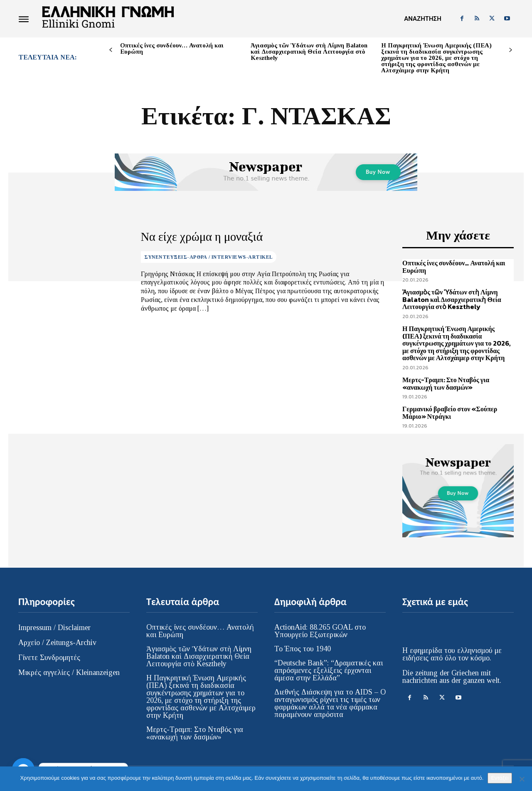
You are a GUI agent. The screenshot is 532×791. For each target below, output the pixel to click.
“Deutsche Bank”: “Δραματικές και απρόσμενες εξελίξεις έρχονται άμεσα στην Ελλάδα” (329, 670)
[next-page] (511, 50)
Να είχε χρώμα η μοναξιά (193, 237)
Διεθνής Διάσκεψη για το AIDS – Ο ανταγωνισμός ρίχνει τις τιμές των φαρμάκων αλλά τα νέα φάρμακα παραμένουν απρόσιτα (330, 703)
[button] (422, 19)
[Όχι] (522, 779)
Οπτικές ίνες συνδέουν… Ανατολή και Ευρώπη (172, 48)
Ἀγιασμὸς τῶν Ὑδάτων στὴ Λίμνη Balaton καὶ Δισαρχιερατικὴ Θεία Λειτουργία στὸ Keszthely (309, 52)
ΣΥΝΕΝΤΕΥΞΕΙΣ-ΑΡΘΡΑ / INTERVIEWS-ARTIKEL (209, 256)
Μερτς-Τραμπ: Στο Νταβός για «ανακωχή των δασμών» (446, 383)
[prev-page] (111, 50)
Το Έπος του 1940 (303, 649)
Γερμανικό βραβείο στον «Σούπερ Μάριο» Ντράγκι (450, 413)
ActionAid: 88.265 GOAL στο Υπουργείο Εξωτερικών (320, 631)
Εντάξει (500, 778)
